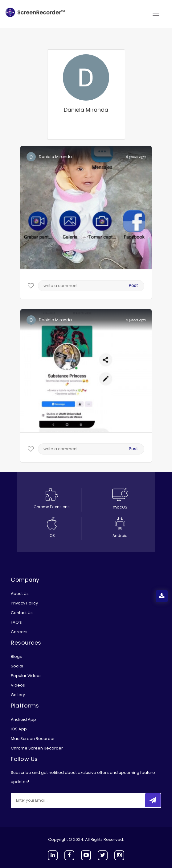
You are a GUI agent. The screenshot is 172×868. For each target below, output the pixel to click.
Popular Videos (26, 676)
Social (17, 666)
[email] (52, 800)
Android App (23, 719)
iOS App (19, 729)
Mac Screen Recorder (33, 739)
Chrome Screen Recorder (37, 748)
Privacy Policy (24, 603)
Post (133, 285)
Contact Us (22, 613)
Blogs (16, 656)
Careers (19, 632)
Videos (18, 685)
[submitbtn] (153, 800)
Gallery (18, 695)
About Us (20, 594)
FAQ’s (16, 622)
